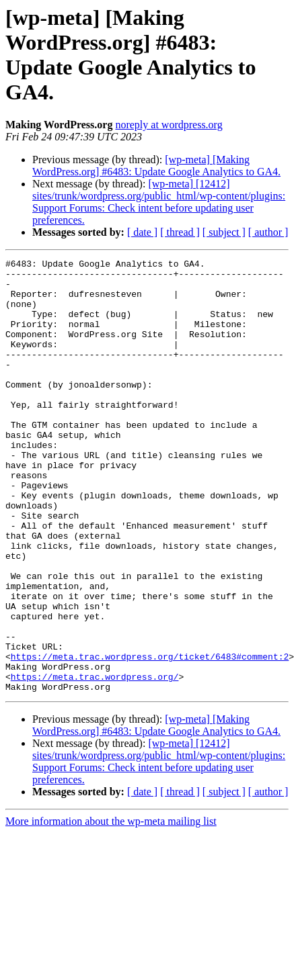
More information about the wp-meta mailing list (111, 908)
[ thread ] (180, 232)
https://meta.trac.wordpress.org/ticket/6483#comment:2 (150, 737)
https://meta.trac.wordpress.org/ (95, 761)
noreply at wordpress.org (169, 125)
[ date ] (142, 232)
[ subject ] (224, 232)
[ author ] (268, 232)
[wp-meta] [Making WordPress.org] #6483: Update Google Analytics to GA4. (156, 166)
